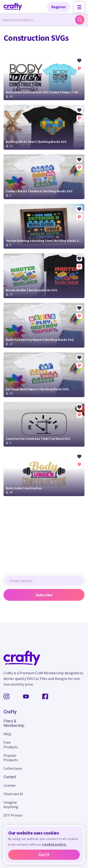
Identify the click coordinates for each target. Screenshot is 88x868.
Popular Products (11, 758)
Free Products (11, 745)
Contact (10, 777)
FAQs (8, 734)
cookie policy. (54, 844)
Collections (13, 768)
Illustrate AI (13, 794)
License (10, 785)
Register (59, 7)
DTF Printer (13, 815)
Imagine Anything (11, 804)
